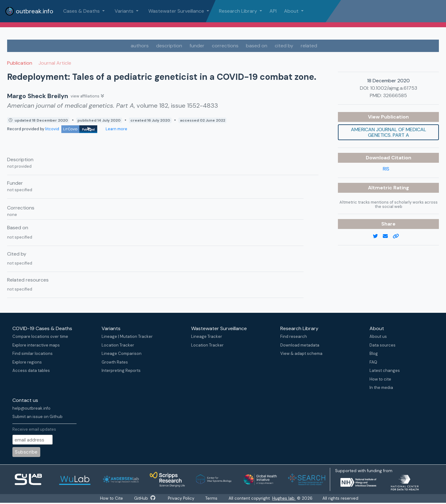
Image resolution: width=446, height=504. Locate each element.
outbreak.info (29, 11)
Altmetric (381, 188)
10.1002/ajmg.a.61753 (394, 88)
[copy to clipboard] (398, 236)
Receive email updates (34, 429)
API (273, 11)
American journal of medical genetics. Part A (389, 132)
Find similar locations (33, 353)
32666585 (395, 95)
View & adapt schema (301, 353)
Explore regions (27, 362)
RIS (386, 169)
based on (257, 46)
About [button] (292, 11)
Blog (374, 353)
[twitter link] (378, 236)
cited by (284, 46)
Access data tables (31, 370)
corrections (225, 46)
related (309, 46)
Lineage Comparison (122, 353)
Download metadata (300, 345)
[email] (388, 236)
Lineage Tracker (207, 336)
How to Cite (110, 498)
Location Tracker (118, 345)
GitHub (144, 498)
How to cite (380, 379)
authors (140, 46)
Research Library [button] (239, 11)
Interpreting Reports (121, 370)
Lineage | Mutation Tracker (127, 336)
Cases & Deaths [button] (82, 11)
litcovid (71, 129)
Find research (294, 336)
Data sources (383, 345)
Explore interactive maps (36, 345)
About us (378, 336)
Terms (214, 498)
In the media (381, 388)
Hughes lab (287, 498)
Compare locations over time (40, 336)
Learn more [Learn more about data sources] (116, 129)
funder (197, 46)
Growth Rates (115, 362)
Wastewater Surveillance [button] (177, 11)
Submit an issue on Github (37, 417)
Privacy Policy (182, 498)
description (169, 46)
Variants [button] (125, 11)
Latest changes (385, 370)
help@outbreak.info (31, 408)
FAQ (373, 362)
